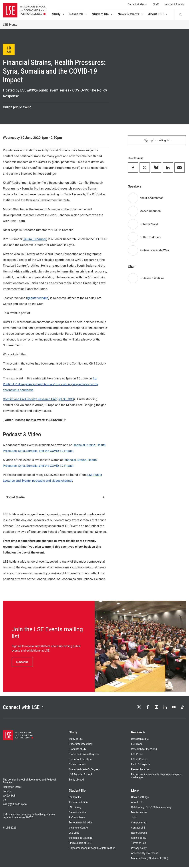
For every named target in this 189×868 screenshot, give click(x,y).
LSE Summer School (80, 776)
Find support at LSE (80, 844)
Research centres (141, 771)
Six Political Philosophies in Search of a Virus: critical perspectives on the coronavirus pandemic (51, 384)
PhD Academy (77, 819)
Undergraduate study (80, 745)
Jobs (134, 819)
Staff (156, 4)
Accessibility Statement (144, 854)
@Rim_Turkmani (35, 239)
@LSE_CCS (66, 399)
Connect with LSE (25, 708)
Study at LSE (76, 740)
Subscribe (22, 662)
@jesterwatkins (38, 298)
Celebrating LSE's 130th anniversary (151, 808)
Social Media (55, 497)
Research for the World (144, 750)
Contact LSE (138, 829)
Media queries (139, 813)
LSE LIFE (74, 834)
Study (58, 14)
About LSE (158, 14)
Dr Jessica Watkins (152, 279)
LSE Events (10, 25)
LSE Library (75, 808)
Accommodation (78, 803)
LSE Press (137, 755)
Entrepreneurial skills (80, 824)
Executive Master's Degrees (84, 771)
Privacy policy (139, 849)
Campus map (139, 824)
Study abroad (76, 781)
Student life (103, 14)
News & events (131, 14)
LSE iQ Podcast (140, 760)
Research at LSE (140, 740)
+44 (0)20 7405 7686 (15, 805)
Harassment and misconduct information (92, 849)
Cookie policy (139, 839)
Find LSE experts (141, 765)
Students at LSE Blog (81, 839)
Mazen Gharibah (150, 212)
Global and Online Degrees (84, 755)
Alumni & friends (175, 4)
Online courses (77, 765)
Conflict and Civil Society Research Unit (30, 399)
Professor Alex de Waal (155, 251)
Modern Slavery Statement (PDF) (150, 859)
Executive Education (80, 760)
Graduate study (77, 750)
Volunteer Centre (78, 829)
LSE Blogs (137, 745)
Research (78, 14)
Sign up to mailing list (157, 141)
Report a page (139, 834)
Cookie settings (140, 798)
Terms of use (139, 844)
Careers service (77, 813)
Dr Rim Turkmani (150, 238)
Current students (137, 4)
